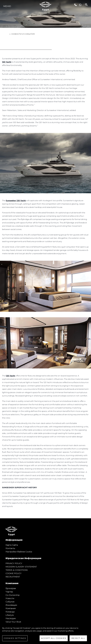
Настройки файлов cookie (19, 552)
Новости (10, 598)
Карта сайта (12, 545)
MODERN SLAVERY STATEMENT (21, 567)
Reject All (78, 638)
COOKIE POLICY (14, 573)
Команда (10, 612)
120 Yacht (7, 62)
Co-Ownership (13, 595)
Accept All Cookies (54, 638)
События (10, 602)
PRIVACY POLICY (14, 563)
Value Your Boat (13, 622)
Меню (7, 6)
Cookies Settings (15, 638)
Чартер (9, 592)
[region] (45, 634)
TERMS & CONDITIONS (17, 570)
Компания (11, 608)
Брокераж (11, 588)
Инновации (11, 605)
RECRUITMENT (13, 577)
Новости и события (22, 34)
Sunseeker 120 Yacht (16, 200)
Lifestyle (10, 615)
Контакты (10, 548)
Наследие (11, 618)
